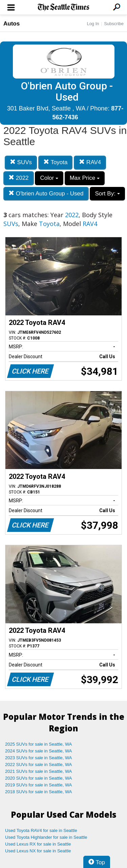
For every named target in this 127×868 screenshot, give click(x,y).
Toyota (56, 162)
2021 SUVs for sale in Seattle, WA (39, 771)
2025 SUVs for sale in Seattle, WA (39, 744)
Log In (93, 24)
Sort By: (107, 194)
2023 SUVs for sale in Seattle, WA (39, 758)
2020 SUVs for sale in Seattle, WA (39, 778)
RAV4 (90, 162)
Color (49, 178)
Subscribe (114, 24)
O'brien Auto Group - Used (46, 194)
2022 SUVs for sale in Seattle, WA (39, 765)
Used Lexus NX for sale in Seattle (38, 851)
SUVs (21, 162)
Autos (12, 24)
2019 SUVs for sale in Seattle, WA (39, 785)
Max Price (85, 178)
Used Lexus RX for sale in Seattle (38, 844)
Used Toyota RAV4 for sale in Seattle (41, 830)
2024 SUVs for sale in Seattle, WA (39, 751)
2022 (19, 178)
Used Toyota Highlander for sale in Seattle (46, 837)
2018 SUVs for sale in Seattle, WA (39, 792)
